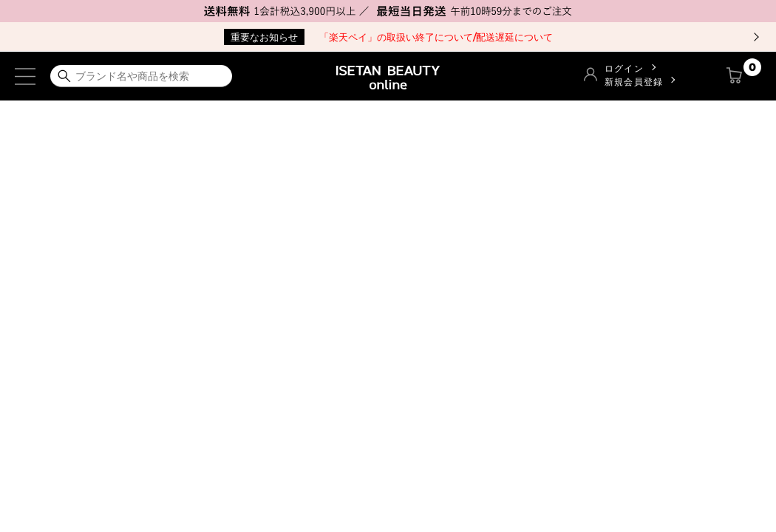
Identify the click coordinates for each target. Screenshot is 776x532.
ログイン (624, 68)
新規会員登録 (634, 82)
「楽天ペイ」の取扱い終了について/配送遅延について (388, 37)
